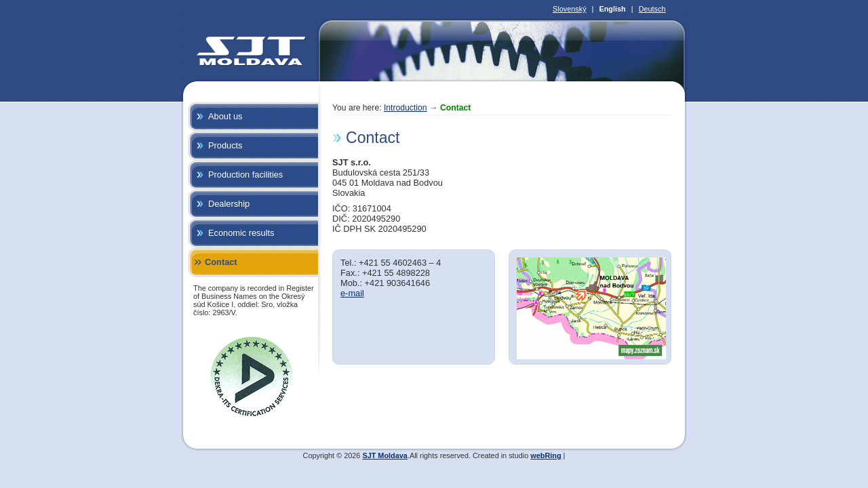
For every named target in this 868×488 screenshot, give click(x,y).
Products (225, 145)
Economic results (241, 233)
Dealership (229, 204)
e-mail (352, 293)
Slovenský (570, 9)
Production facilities (245, 175)
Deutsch (652, 9)
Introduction (406, 108)
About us (225, 116)
